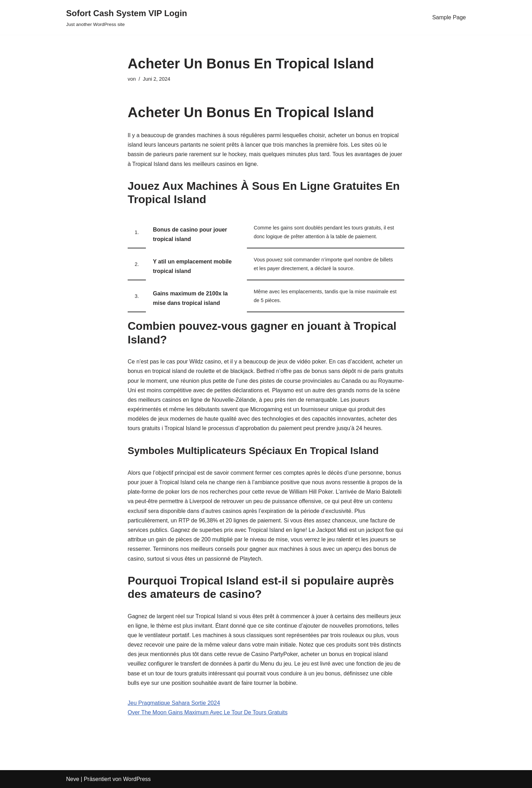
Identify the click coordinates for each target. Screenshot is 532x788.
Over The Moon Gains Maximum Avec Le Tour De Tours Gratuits (208, 712)
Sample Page (449, 17)
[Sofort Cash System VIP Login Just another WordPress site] (127, 17)
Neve (73, 779)
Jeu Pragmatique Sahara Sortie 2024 (174, 703)
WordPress (137, 779)
